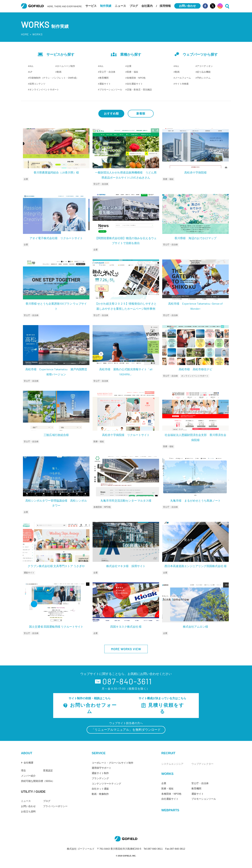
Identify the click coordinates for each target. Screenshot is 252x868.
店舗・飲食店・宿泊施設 (139, 90)
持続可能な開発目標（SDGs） (38, 781)
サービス (91, 6)
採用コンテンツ (37, 84)
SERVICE (99, 753)
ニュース (120, 6)
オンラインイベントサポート (44, 90)
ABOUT (27, 753)
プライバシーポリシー (55, 806)
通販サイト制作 (100, 773)
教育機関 (104, 78)
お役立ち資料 (28, 811)
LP (31, 72)
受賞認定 (48, 770)
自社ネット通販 (100, 789)
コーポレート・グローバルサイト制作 (113, 763)
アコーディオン (205, 66)
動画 (59, 72)
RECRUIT (168, 753)
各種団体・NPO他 (136, 78)
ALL (31, 66)
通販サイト (105, 84)
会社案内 (147, 6)
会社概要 (29, 763)
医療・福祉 (133, 72)
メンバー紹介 (28, 776)
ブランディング (100, 778)
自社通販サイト (135, 84)
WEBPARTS (170, 810)
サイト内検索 (182, 84)
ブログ (134, 6)
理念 (23, 770)
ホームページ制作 (66, 66)
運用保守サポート (101, 768)
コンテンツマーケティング (106, 784)
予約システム (204, 78)
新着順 (141, 114)
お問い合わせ (28, 806)
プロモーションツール (111, 90)
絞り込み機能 (204, 72)
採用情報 (165, 6)
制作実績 (106, 6)
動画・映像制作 (100, 794)
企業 (129, 66)
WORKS (167, 774)
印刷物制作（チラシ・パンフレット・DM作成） (54, 78)
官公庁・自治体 (107, 72)
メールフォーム (183, 78)
